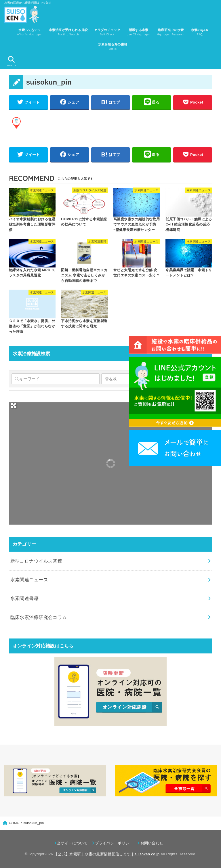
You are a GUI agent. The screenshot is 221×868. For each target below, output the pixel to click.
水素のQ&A (200, 32)
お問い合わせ (152, 843)
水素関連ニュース (29, 580)
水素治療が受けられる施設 (68, 32)
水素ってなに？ (30, 32)
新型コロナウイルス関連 (36, 561)
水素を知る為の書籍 (113, 47)
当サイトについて (72, 843)
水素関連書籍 (24, 598)
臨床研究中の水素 (171, 32)
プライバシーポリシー (114, 843)
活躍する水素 (139, 32)
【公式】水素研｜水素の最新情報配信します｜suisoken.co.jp (107, 854)
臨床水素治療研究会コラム (39, 617)
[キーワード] (56, 379)
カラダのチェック (107, 32)
